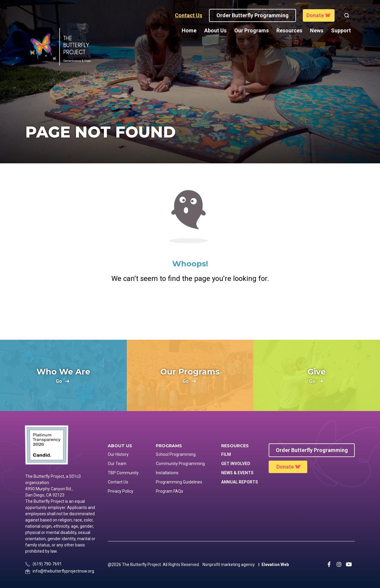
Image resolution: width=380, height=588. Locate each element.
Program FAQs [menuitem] (170, 491)
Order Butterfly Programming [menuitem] (312, 450)
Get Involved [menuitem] (236, 464)
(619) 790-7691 (47, 564)
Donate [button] (315, 15)
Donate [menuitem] (285, 467)
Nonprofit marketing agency (229, 565)
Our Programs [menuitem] (251, 30)
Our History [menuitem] (118, 454)
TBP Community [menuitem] (123, 473)
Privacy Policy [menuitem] (121, 491)
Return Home (190, 308)
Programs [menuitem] (169, 446)
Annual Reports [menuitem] (240, 482)
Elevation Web (275, 565)
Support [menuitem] (341, 30)
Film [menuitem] (226, 454)
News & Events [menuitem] (237, 473)
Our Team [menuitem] (117, 464)
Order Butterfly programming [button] (252, 15)
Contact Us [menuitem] (118, 482)
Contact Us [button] (189, 15)
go (59, 381)
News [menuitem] (317, 30)
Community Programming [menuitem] (180, 464)
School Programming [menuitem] (176, 454)
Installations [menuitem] (167, 473)
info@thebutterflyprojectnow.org (63, 571)
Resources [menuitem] (289, 30)
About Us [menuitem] (215, 30)
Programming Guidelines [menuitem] (179, 482)
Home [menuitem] (189, 30)
